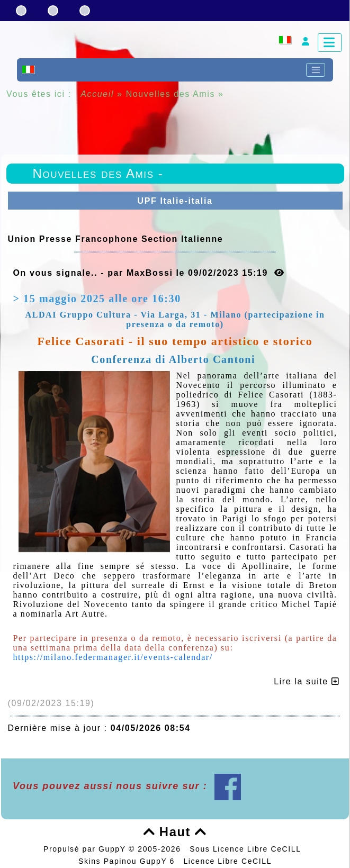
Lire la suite (307, 681)
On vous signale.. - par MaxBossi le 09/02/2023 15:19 (149, 273)
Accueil (97, 94)
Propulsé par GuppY (86, 849)
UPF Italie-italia (175, 201)
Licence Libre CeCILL (227, 861)
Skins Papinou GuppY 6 (129, 861)
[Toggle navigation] (316, 70)
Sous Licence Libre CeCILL (246, 849)
